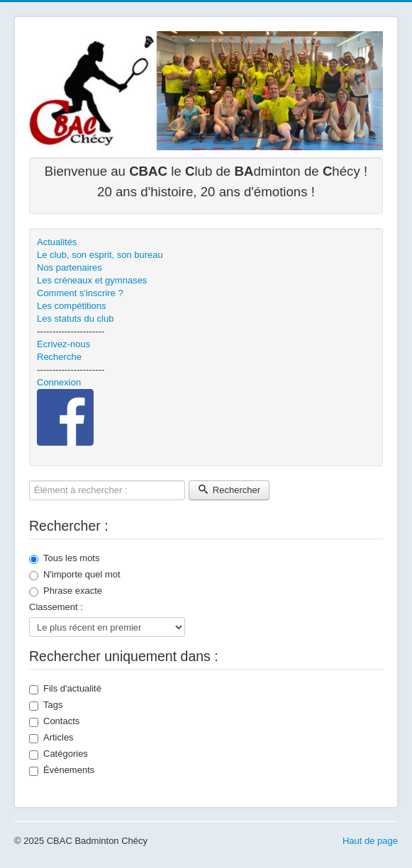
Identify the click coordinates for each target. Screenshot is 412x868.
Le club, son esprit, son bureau (100, 255)
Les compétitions (72, 306)
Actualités (57, 242)
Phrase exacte (66, 591)
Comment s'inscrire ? (80, 293)
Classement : (56, 607)
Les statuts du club (75, 319)
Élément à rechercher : (29, 481)
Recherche (59, 357)
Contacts (54, 721)
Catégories (59, 754)
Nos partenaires (69, 267)
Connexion (59, 382)
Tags (46, 705)
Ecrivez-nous (63, 344)
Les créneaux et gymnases (92, 280)
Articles (51, 738)
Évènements (62, 770)
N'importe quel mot (75, 575)
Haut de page (370, 841)
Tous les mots (64, 558)
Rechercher (229, 490)
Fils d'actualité (65, 689)
